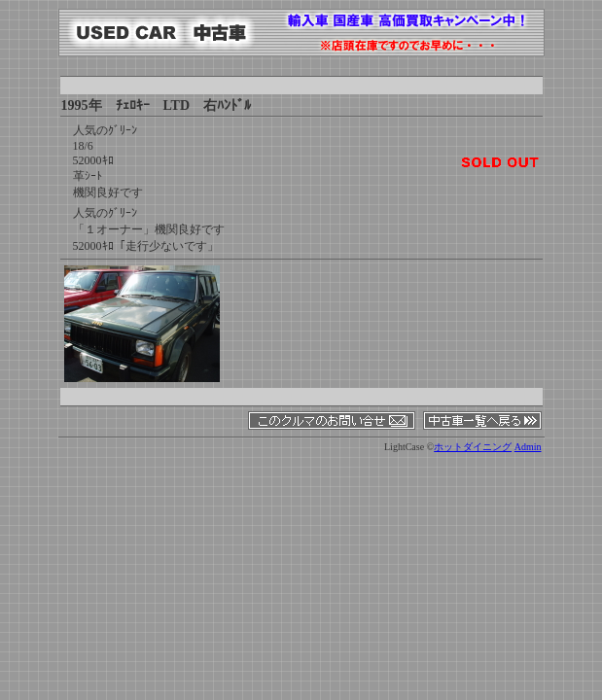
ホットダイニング (473, 447)
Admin (528, 447)
